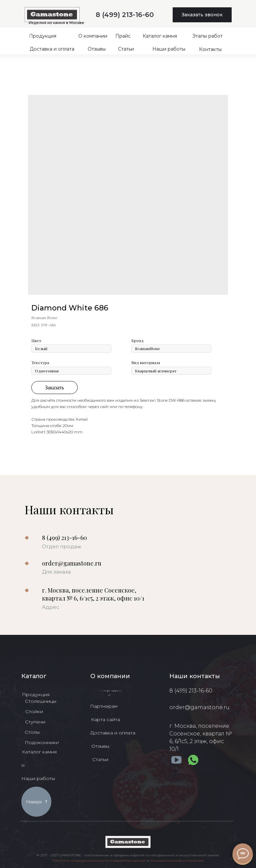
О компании (110, 676)
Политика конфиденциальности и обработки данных (99, 861)
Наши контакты (195, 676)
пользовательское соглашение (177, 861)
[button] (202, 15)
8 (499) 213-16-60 (125, 15)
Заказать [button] (54, 388)
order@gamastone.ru (72, 563)
